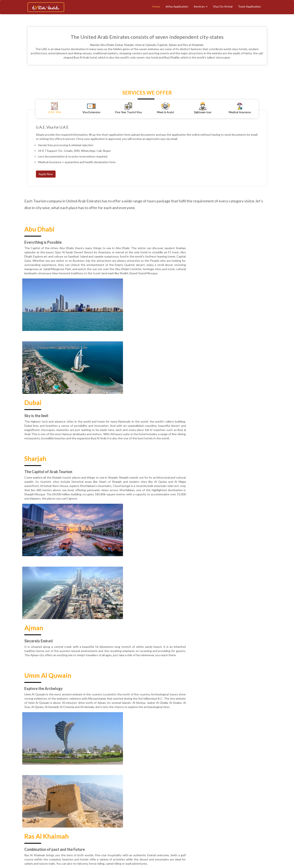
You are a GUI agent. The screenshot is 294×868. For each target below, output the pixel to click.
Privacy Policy (126, 817)
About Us (101, 810)
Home (156, 6)
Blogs (243, 810)
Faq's (206, 817)
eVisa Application (177, 6)
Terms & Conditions (264, 810)
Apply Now (46, 174)
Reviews (145, 817)
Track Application (249, 6)
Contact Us (163, 817)
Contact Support (186, 817)
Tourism (146, 810)
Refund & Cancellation (97, 817)
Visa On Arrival (223, 6)
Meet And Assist (194, 810)
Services (201, 6)
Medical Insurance (222, 810)
